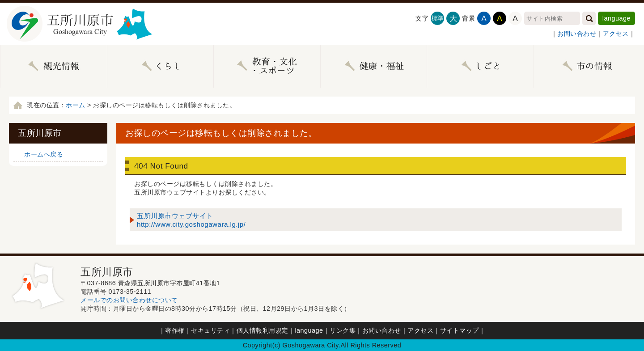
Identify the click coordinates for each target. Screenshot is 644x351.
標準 (438, 18)
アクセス (616, 34)
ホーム (76, 105)
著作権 (175, 330)
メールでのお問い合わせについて (129, 300)
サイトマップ (460, 330)
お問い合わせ (577, 34)
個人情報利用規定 (263, 330)
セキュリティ (210, 330)
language (616, 18)
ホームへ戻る (44, 154)
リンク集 (343, 330)
